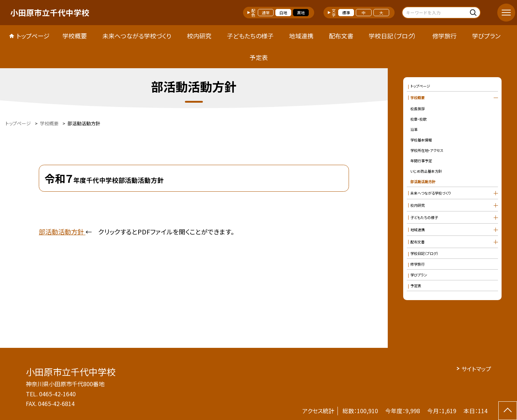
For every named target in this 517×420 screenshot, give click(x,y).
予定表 (259, 57)
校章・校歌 (418, 119)
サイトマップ (476, 369)
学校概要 (75, 36)
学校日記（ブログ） (393, 36)
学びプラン (486, 36)
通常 (266, 13)
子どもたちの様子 (250, 36)
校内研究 (199, 36)
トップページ (33, 36)
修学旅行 (444, 36)
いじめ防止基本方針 (426, 171)
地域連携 (301, 36)
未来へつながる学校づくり (137, 36)
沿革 (414, 129)
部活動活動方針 (62, 232)
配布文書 (341, 36)
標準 (346, 13)
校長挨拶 (418, 109)
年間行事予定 (421, 161)
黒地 (301, 13)
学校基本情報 (421, 140)
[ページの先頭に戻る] (508, 411)
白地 (283, 13)
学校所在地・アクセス (427, 150)
